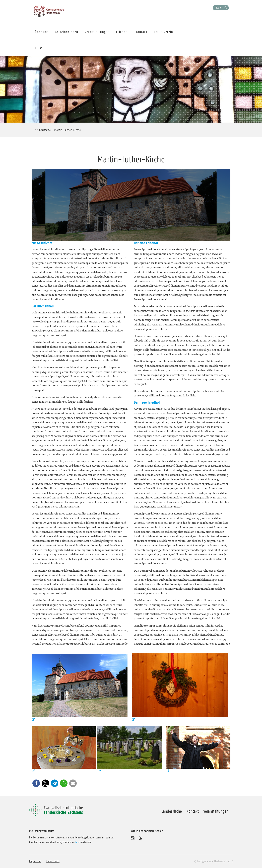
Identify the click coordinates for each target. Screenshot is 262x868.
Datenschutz (53, 861)
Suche (219, 8)
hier (78, 842)
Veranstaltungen (216, 811)
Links (39, 48)
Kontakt (193, 811)
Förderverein (163, 32)
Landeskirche (172, 811)
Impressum (35, 861)
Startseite (45, 130)
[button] (36, 783)
